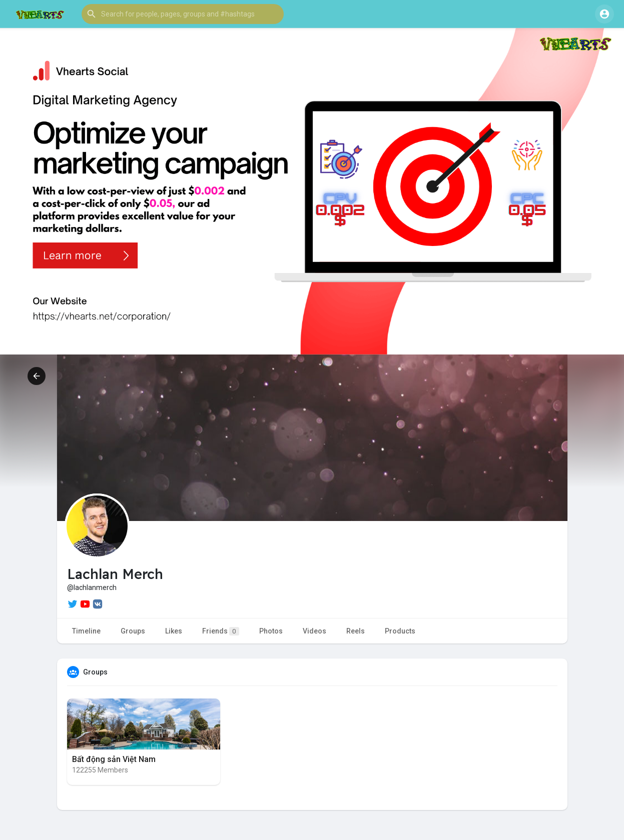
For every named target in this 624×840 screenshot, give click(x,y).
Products (400, 631)
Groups (133, 631)
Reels (356, 631)
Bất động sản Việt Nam (114, 759)
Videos (315, 631)
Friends (221, 631)
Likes (174, 631)
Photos (271, 631)
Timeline (86, 631)
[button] (183, 14)
